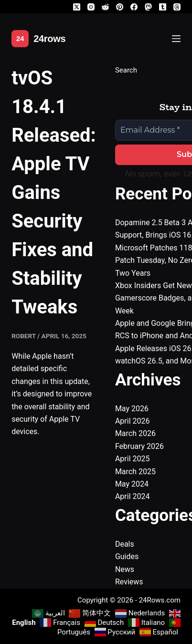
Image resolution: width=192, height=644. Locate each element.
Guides (127, 556)
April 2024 (133, 496)
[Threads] (177, 7)
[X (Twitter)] (77, 7)
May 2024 (132, 484)
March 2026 (135, 433)
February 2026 (139, 446)
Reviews (129, 582)
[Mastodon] (148, 7)
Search (126, 70)
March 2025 (135, 472)
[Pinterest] (120, 7)
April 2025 (133, 459)
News (125, 569)
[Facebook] (134, 7)
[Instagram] (91, 7)
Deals (125, 544)
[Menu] (176, 39)
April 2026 (133, 421)
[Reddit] (105, 7)
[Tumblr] (163, 7)
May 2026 (132, 409)
